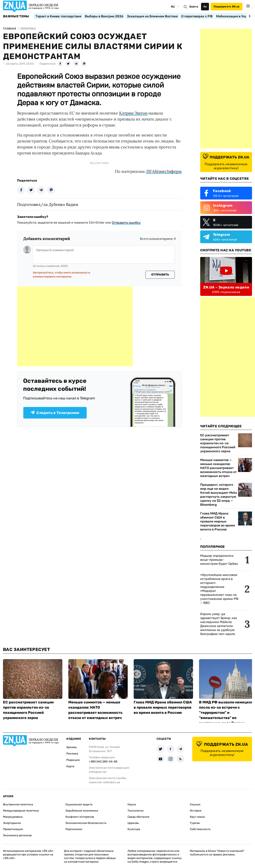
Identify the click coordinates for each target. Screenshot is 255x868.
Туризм (195, 823)
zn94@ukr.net (98, 772)
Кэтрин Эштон (133, 113)
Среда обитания (138, 817)
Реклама (72, 754)
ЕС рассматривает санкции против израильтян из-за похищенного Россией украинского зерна (218, 443)
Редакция (73, 760)
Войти (194, 7)
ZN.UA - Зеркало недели (226, 287)
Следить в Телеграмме (55, 413)
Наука (132, 804)
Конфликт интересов (80, 817)
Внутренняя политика (18, 804)
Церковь (133, 823)
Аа (205, 6)
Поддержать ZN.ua (227, 6)
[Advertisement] (75, 326)
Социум (195, 804)
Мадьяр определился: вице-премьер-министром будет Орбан (219, 560)
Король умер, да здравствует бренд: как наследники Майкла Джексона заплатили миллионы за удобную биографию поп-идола (219, 624)
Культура (134, 829)
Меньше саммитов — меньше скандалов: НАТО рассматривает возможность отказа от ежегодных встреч (218, 468)
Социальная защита (79, 804)
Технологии (136, 811)
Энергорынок (12, 823)
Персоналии (74, 829)
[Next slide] (249, 16)
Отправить (160, 275)
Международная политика (21, 811)
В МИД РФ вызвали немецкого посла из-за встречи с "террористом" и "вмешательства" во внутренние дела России (227, 713)
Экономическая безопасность (86, 823)
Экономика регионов (17, 835)
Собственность (200, 829)
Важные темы (16, 16)
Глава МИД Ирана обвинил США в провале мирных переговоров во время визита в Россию (218, 521)
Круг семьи (197, 817)
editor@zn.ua (112, 782)
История (196, 811)
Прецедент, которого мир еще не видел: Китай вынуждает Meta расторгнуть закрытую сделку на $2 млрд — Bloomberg (219, 495)
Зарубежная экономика (82, 811)
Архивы (72, 747)
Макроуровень (13, 817)
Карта (70, 766)
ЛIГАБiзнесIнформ (164, 171)
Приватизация (13, 829)
